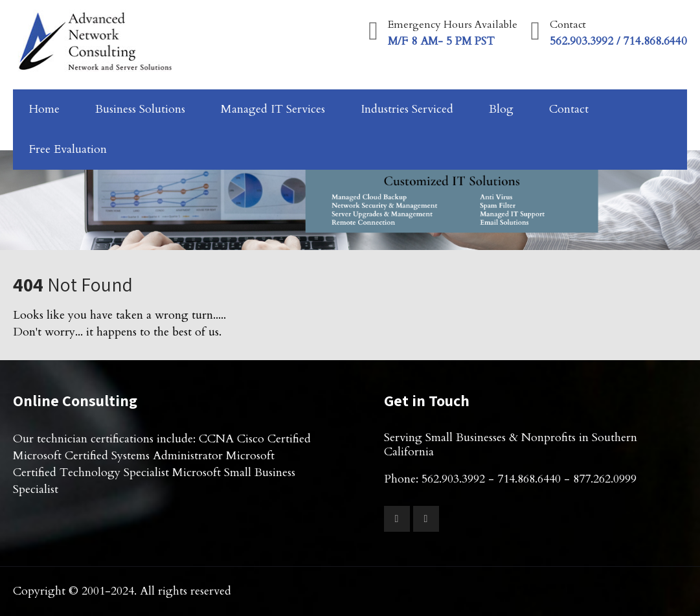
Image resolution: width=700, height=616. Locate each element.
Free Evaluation (68, 149)
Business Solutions (140, 109)
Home (44, 109)
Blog (501, 109)
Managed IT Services (273, 109)
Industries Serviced (407, 109)
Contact (569, 109)
